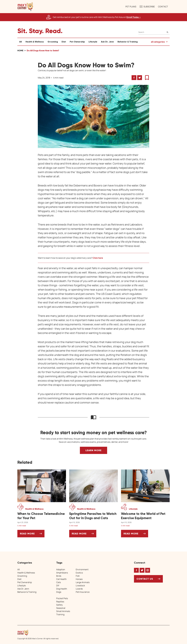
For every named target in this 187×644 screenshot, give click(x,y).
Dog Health (62, 589)
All (21, 42)
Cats (59, 582)
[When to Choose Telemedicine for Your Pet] (42, 516)
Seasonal (61, 608)
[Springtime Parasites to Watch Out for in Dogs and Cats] (93, 516)
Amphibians (62, 573)
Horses (79, 579)
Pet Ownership (77, 42)
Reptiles (60, 602)
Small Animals (63, 611)
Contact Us (145, 579)
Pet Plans (131, 7)
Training (60, 614)
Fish (78, 576)
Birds (59, 576)
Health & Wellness (35, 42)
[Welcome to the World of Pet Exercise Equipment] (145, 516)
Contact (163, 7)
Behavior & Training (128, 42)
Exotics (79, 573)
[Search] (154, 32)
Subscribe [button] (147, 7)
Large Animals (83, 582)
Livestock (80, 586)
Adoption (61, 569)
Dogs (59, 592)
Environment (82, 569)
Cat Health (61, 579)
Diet (64, 42)
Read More (32, 535)
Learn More (93, 450)
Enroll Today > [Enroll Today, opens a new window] (134, 17)
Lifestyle (93, 42)
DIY (58, 586)
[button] (25, 7)
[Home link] (38, 633)
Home (20, 51)
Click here (98, 258)
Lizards (79, 589)
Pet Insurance (83, 592)
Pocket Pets (62, 598)
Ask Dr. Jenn (107, 42)
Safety (59, 605)
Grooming (53, 42)
